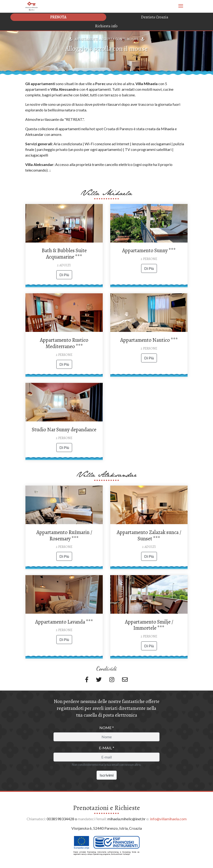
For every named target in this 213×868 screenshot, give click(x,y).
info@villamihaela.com (168, 819)
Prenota (58, 17)
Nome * (107, 728)
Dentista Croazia (155, 17)
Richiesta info (106, 26)
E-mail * (107, 748)
